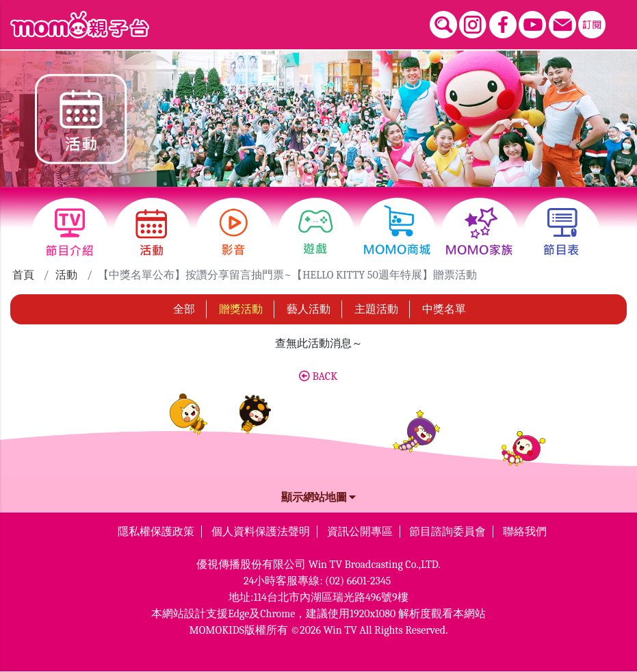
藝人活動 (309, 309)
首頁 (23, 275)
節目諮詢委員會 (447, 532)
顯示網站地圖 (319, 497)
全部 (184, 309)
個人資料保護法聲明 (261, 532)
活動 (66, 275)
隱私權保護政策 (156, 532)
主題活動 (376, 309)
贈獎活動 (241, 309)
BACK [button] (318, 376)
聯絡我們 (525, 532)
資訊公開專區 (360, 532)
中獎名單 (444, 309)
